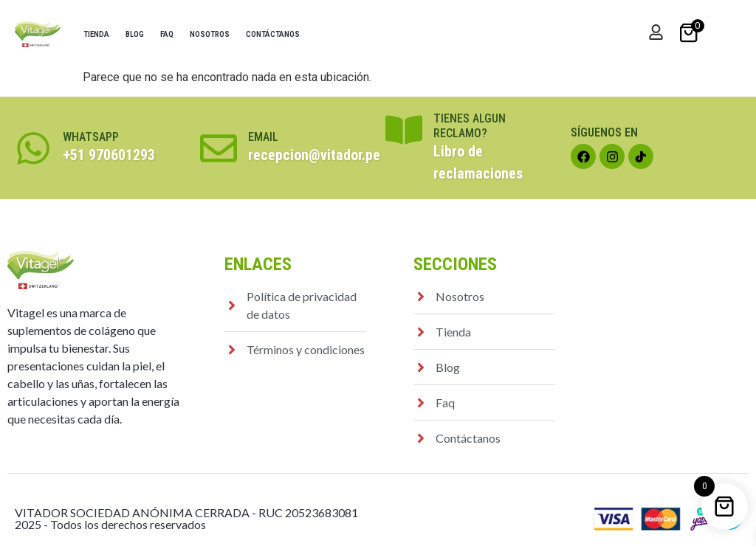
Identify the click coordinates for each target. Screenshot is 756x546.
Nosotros (210, 34)
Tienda (96, 34)
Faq (167, 34)
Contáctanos (273, 34)
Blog (135, 34)
